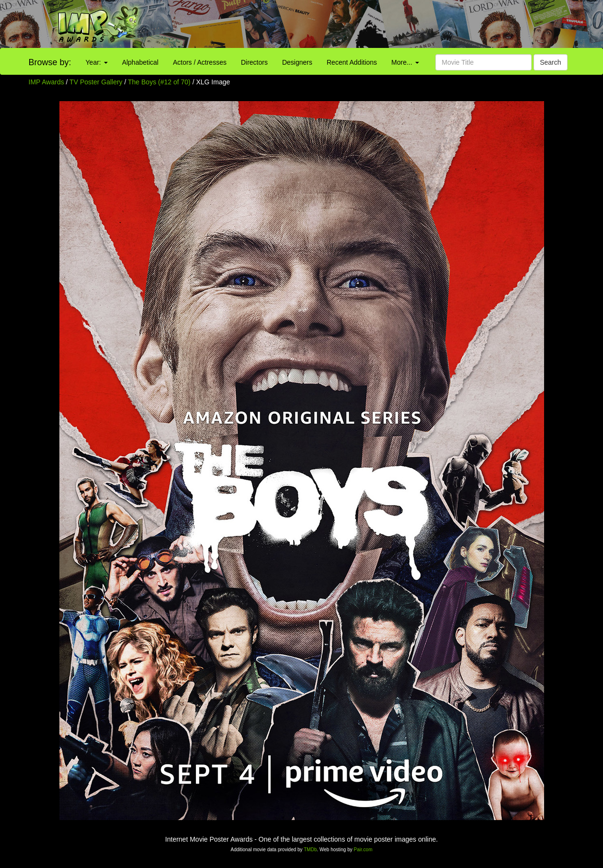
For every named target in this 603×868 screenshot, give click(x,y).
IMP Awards (46, 82)
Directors (254, 62)
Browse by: (50, 62)
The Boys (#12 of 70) (159, 82)
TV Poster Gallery (96, 82)
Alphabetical (140, 62)
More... (405, 62)
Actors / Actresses (200, 62)
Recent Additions (352, 62)
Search (550, 62)
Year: (97, 62)
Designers (297, 62)
